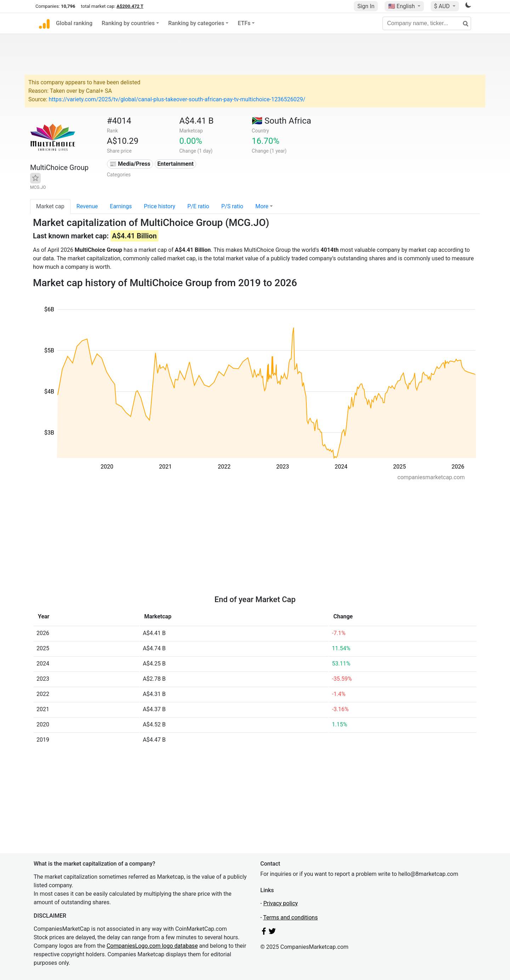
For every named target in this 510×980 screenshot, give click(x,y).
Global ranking (74, 23)
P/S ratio (232, 206)
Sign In (366, 6)
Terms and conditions (290, 917)
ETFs (244, 23)
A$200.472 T (130, 6)
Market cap (50, 206)
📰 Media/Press (130, 164)
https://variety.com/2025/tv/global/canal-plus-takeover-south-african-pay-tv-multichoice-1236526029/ (177, 99)
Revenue (87, 206)
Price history (160, 206)
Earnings (121, 206)
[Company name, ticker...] (427, 23)
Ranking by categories (196, 23)
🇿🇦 (282, 121)
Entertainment (175, 164)
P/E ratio (198, 206)
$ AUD (443, 6)
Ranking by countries (128, 23)
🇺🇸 (402, 6)
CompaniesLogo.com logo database (152, 946)
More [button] (262, 206)
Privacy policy (280, 903)
